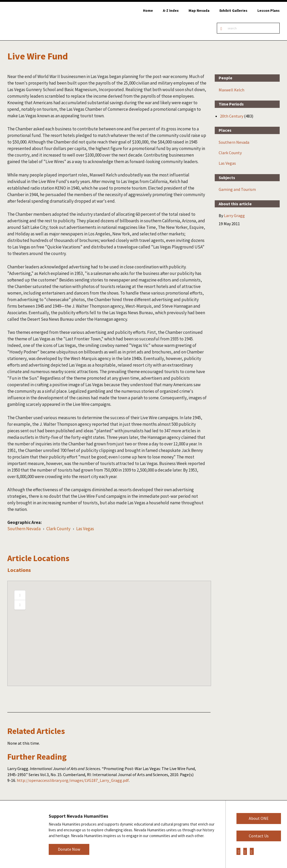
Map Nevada (199, 10)
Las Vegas (85, 529)
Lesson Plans (269, 10)
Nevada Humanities (20, 834)
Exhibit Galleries (233, 10)
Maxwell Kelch (231, 90)
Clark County (58, 529)
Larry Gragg (234, 215)
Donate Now (69, 849)
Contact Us (259, 836)
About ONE (259, 818)
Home (148, 10)
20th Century (232, 116)
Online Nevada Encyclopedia (31, 21)
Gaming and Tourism (237, 189)
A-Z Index (171, 10)
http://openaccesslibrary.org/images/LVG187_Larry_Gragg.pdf (73, 780)
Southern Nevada (24, 529)
